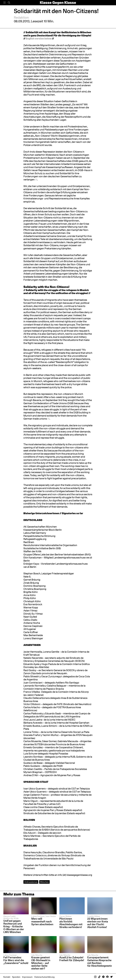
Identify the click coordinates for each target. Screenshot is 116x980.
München (44, 882)
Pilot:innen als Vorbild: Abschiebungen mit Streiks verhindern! (71, 923)
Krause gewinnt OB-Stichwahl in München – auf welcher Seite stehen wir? (41, 963)
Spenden (16, 977)
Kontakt (7, 977)
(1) (36, 180)
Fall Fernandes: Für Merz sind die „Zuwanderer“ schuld (16, 960)
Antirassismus (31, 882)
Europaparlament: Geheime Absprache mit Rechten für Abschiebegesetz (100, 962)
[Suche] (9, 3)
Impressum (27, 977)
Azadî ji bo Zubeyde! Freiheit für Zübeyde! (72, 959)
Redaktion (21, 17)
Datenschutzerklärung (44, 977)
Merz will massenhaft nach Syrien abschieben (42, 921)
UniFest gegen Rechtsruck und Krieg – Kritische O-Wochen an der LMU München (14, 926)
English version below (39, 39)
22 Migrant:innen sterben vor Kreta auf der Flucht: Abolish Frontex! (98, 923)
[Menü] (5, 3)
